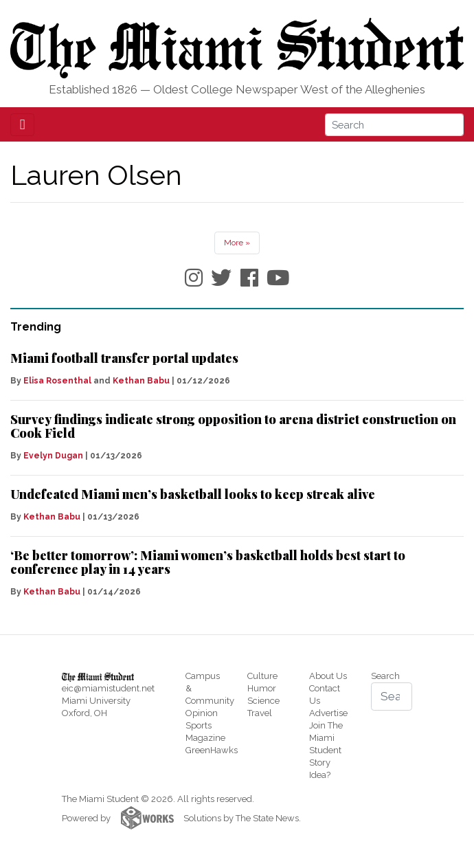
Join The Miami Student (326, 738)
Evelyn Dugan (53, 456)
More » (237, 243)
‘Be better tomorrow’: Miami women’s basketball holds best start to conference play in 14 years (208, 562)
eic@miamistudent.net (108, 688)
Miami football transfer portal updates (124, 358)
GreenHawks (212, 750)
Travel (260, 713)
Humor (262, 688)
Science (263, 701)
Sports (199, 725)
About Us (328, 676)
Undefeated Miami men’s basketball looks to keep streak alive (193, 494)
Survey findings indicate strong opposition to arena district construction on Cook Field (233, 426)
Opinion (202, 713)
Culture (262, 676)
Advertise (328, 713)
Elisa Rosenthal (57, 381)
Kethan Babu (141, 381)
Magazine (205, 738)
